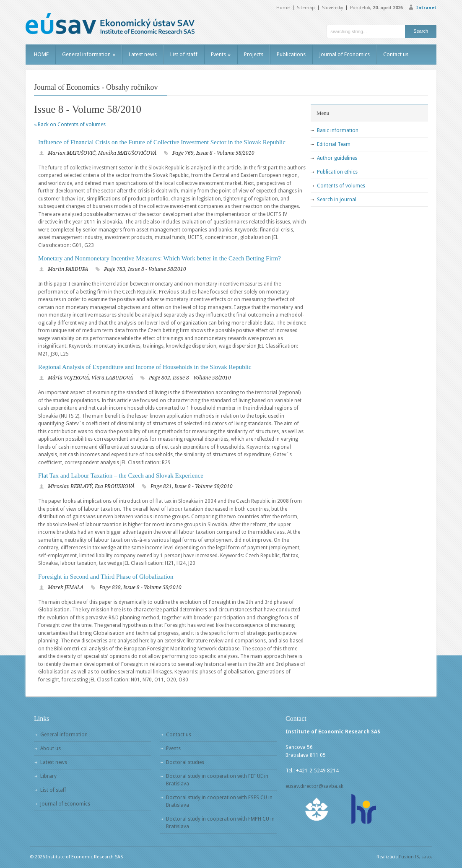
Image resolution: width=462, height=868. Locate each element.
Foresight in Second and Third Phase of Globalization (106, 577)
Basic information (338, 130)
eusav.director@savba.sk (314, 786)
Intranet (426, 8)
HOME (41, 54)
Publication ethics (337, 172)
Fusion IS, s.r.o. (416, 857)
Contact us (396, 54)
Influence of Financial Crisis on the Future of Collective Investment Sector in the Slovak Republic (162, 142)
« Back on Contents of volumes (70, 125)
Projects (254, 54)
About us (51, 748)
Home (283, 8)
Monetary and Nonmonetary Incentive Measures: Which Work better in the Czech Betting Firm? (160, 258)
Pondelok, (376, 8)
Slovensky (332, 8)
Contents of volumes (341, 186)
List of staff (184, 54)
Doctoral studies (185, 762)
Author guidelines (337, 158)
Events (221, 54)
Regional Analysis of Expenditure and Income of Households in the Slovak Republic (145, 367)
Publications (291, 54)
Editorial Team (334, 144)
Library (48, 776)
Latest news (143, 54)
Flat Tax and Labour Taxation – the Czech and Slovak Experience (121, 476)
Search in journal (337, 200)
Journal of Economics (344, 54)
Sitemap (306, 8)
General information (89, 54)
